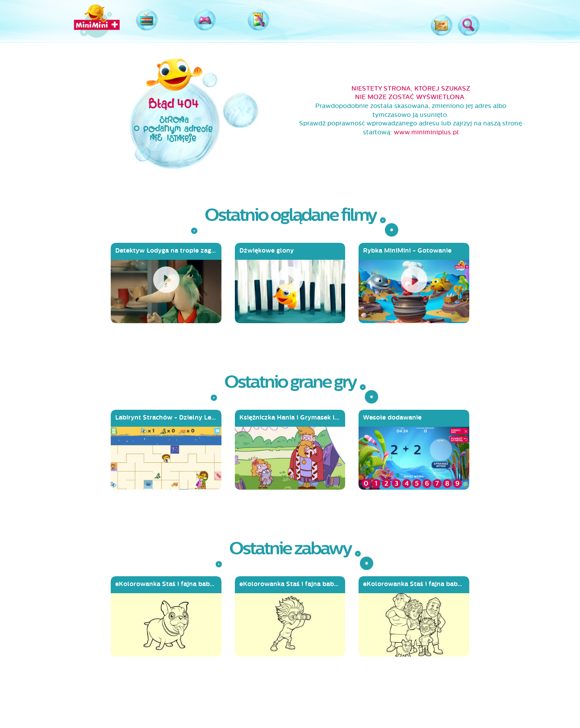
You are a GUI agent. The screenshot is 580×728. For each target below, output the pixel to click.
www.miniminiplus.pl (426, 132)
